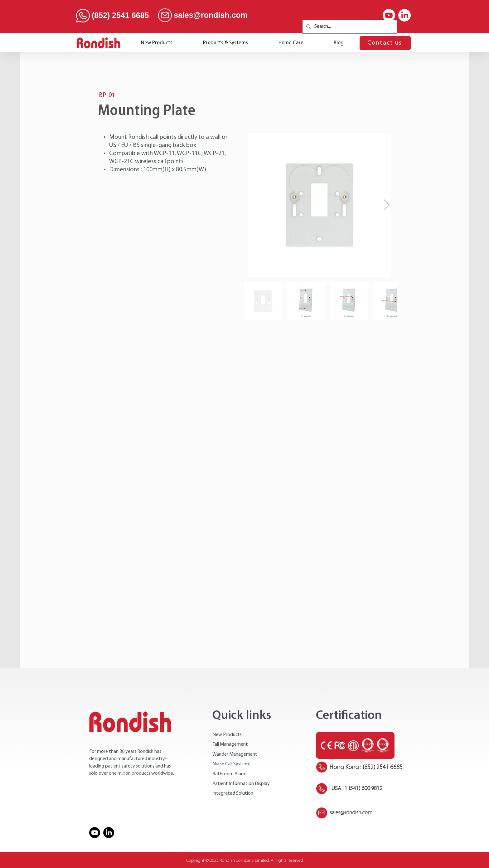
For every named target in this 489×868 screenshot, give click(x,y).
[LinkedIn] (404, 15)
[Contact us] (385, 43)
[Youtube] (389, 15)
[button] (225, 43)
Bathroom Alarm (230, 774)
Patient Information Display (241, 784)
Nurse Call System (231, 764)
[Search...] (349, 27)
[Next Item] (387, 205)
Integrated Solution (233, 793)
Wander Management (235, 754)
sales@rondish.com (211, 15)
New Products (227, 735)
